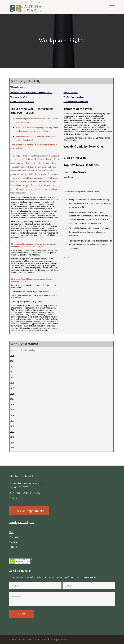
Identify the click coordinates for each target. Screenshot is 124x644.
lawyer (43, 328)
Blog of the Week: (71, 93)
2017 (12, 399)
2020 (12, 383)
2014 (12, 415)
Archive (67, 257)
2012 (12, 426)
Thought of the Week (19, 97)
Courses (14, 542)
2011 (12, 432)
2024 (12, 361)
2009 (12, 442)
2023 (12, 366)
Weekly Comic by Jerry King (22, 102)
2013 (12, 421)
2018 (12, 394)
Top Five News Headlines (74, 97)
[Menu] (110, 7)
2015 (12, 410)
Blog (12, 532)
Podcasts (14, 537)
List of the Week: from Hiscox (76, 102)
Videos (13, 547)
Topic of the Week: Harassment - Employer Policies (31, 93)
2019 (12, 388)
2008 (12, 448)
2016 (12, 404)
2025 (12, 356)
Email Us (13, 498)
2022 (12, 372)
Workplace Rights (22, 522)
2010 (12, 437)
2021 (12, 377)
